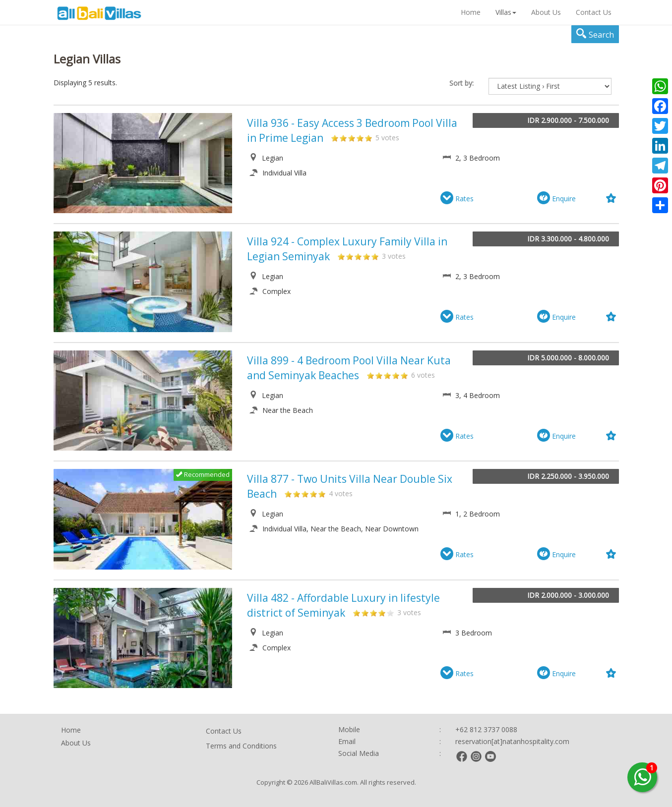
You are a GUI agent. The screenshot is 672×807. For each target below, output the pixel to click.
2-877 (297, 494)
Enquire (556, 199)
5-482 (390, 613)
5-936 (368, 138)
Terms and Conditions (241, 746)
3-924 (358, 256)
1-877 (288, 494)
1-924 (341, 256)
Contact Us (594, 12)
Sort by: (461, 83)
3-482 (373, 613)
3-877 (305, 494)
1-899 (370, 375)
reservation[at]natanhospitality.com (512, 741)
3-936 (352, 138)
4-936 (360, 138)
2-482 (365, 613)
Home (471, 12)
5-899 (404, 375)
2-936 (343, 138)
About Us (546, 12)
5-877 (322, 494)
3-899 (387, 375)
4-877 (313, 494)
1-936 (335, 138)
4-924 (367, 256)
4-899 (396, 375)
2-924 (350, 256)
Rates (457, 199)
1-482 (357, 613)
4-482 (382, 613)
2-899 (379, 375)
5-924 (375, 256)
